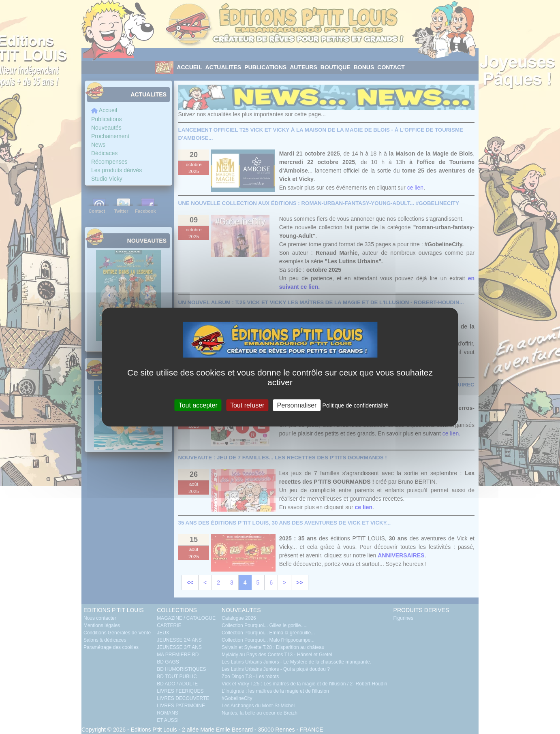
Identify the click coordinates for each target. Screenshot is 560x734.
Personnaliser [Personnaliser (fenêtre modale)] (297, 405)
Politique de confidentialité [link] (356, 405)
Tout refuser (247, 405)
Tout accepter (198, 405)
